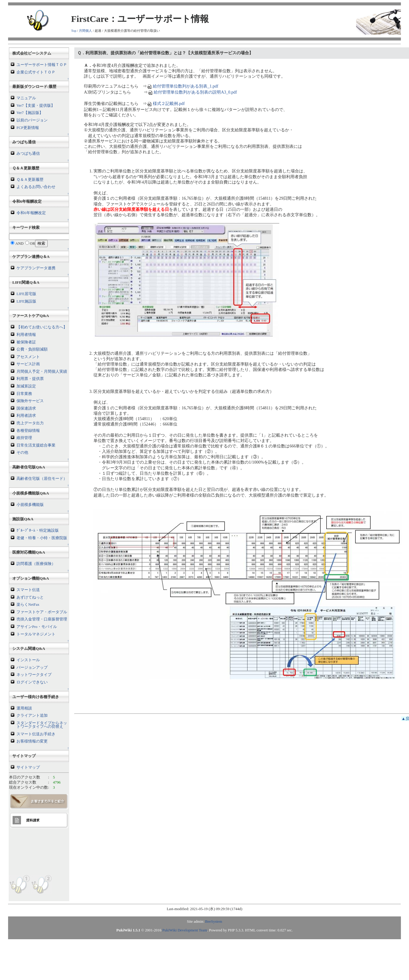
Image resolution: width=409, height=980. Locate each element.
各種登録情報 (28, 431)
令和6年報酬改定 (31, 213)
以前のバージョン (32, 120)
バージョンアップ (32, 668)
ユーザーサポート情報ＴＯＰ (42, 65)
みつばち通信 (28, 154)
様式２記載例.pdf (166, 104)
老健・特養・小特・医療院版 (42, 538)
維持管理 (24, 438)
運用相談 (24, 708)
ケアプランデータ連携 (36, 268)
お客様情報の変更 (32, 741)
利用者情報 (26, 335)
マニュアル (26, 98)
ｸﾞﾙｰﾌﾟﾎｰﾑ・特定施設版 (38, 530)
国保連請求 (26, 408)
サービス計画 (28, 364)
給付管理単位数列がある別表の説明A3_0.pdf (192, 92)
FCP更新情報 (28, 128)
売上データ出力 (30, 423)
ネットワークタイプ (34, 675)
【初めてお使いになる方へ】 (42, 327)
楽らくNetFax (28, 605)
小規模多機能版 (30, 505)
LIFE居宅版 (26, 294)
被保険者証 (26, 342)
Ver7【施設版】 (30, 113)
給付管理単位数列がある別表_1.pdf (182, 86)
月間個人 (85, 31)
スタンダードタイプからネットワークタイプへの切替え (42, 725)
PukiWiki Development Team (185, 930)
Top (74, 31)
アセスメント (28, 357)
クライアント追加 (32, 716)
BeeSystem (214, 922)
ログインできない (32, 682)
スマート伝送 (28, 590)
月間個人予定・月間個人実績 (42, 372)
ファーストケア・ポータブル (42, 612)
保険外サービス (30, 401)
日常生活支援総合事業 (36, 445)
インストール (28, 660)
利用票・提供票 (30, 379)
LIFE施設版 (26, 301)
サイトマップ (28, 767)
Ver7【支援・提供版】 (36, 106)
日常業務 (24, 394)
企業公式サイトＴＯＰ (36, 72)
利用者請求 (26, 416)
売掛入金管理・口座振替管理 (42, 619)
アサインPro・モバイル (37, 627)
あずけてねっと (30, 597)
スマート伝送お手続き (36, 734)
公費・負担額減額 (32, 349)
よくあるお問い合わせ (36, 187)
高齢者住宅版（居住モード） (42, 479)
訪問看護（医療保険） (36, 564)
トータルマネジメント (36, 634)
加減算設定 (26, 386)
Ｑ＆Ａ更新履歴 (30, 180)
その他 (22, 453)
